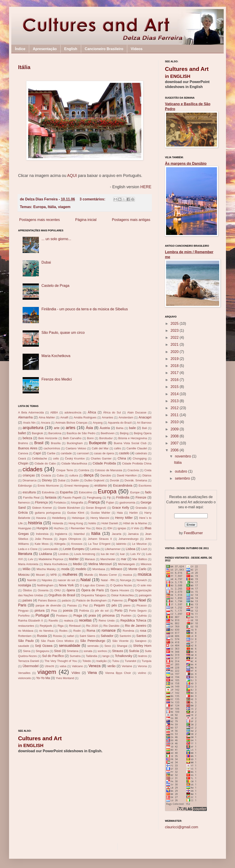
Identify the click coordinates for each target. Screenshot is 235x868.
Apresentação (45, 49)
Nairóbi (32, 580)
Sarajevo (141, 641)
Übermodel (31, 666)
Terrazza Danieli (28, 661)
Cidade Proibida (104, 463)
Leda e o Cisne (28, 549)
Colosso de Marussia (108, 470)
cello (56, 458)
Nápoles (47, 580)
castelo (124, 453)
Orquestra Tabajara (93, 595)
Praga (78, 615)
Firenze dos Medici (56, 379)
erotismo (101, 485)
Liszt (144, 549)
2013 (175, 401)
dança (89, 475)
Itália (24, 67)
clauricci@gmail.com (182, 827)
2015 (175, 387)
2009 (175, 429)
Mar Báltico (140, 559)
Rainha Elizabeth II (31, 621)
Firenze (141, 497)
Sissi (57, 651)
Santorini (125, 636)
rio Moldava (26, 631)
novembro (183, 456)
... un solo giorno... (56, 239)
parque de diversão (48, 605)
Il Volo (135, 528)
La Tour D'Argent (99, 544)
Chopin (23, 463)
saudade (24, 646)
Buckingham (75, 443)
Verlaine (127, 666)
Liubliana (45, 554)
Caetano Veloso (76, 448)
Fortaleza (60, 502)
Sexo (108, 646)
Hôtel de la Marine (135, 523)
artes (71, 428)
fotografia (77, 502)
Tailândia (92, 656)
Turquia (147, 661)
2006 (175, 450)
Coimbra (84, 470)
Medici (78, 564)
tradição (102, 661)
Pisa (54, 611)
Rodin (77, 631)
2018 (175, 366)
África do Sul (112, 412)
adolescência (73, 412)
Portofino (24, 616)
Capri (37, 453)
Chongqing (140, 458)
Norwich (142, 580)
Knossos (77, 544)
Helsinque (78, 518)
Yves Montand (65, 678)
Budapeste (98, 443)
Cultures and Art (40, 738)
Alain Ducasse (137, 412)
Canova (23, 453)
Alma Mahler (47, 417)
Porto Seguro (138, 611)
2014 (175, 394)
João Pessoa (43, 539)
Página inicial (86, 220)
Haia (120, 513)
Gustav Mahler (101, 513)
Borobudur (106, 438)
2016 (175, 380)
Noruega (126, 580)
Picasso (142, 605)
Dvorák (115, 480)
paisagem (145, 595)
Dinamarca (30, 480)
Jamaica (133, 534)
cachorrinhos (52, 448)
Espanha (66, 492)
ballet (22, 433)
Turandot (130, 661)
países (27, 600)
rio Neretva (46, 631)
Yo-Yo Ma (43, 678)
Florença (41, 502)
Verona (142, 666)
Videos (137, 49)
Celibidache (39, 458)
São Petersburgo (93, 641)
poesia (68, 610)
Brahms (23, 443)
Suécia (134, 651)
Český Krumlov (75, 458)
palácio (67, 600)
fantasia (51, 497)
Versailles (24, 673)
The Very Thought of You (61, 661)
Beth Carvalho (72, 438)
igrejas (122, 528)
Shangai (122, 646)
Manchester (108, 559)
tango (106, 656)
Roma (91, 631)
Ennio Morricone (48, 486)
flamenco (24, 502)
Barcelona (55, 433)
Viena (92, 673)
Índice (20, 49)
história (35, 523)
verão (111, 666)
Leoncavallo (50, 549)
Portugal (42, 615)
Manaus (90, 559)
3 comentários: (93, 199)
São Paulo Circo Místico (57, 641)
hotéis (92, 523)
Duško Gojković (94, 480)
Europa (39, 207)
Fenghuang (94, 498)
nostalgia (25, 585)
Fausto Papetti (72, 498)
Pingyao (23, 611)
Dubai (46, 262)
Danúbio (106, 475)
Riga (61, 626)
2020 (175, 352)
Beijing (124, 433)
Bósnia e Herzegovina (133, 438)
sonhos (102, 651)
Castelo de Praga (55, 286)
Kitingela (60, 544)
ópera (71, 590)
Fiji (109, 498)
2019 (175, 359)
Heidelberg (59, 518)
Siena (27, 651)
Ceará (22, 458)
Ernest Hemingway (77, 486)
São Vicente (120, 641)
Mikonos (146, 564)
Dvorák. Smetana (136, 480)
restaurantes (26, 626)
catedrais (141, 453)
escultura (29, 492)
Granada (141, 508)
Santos (141, 636)
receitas (85, 620)
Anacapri (145, 417)
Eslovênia (48, 492)
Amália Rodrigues (85, 417)
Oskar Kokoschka (122, 595)
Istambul (79, 534)
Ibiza (99, 528)
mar (124, 559)
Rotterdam (25, 636)
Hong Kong (76, 523)
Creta (148, 470)
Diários (147, 475)
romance (108, 630)
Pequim (99, 605)
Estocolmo (86, 492)
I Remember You (80, 528)
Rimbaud (75, 626)
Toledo (87, 661)
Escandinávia (123, 485)
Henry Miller (124, 518)
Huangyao (25, 528)
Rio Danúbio (111, 626)
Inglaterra (61, 534)
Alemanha (25, 417)
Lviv (31, 559)
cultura (74, 475)
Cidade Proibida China (137, 463)
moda (65, 569)
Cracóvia (133, 470)
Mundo (89, 575)
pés (114, 605)
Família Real (31, 498)
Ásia (89, 428)
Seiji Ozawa (44, 646)
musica (127, 575)
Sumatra (75, 656)
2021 (175, 345)
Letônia (95, 549)
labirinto (121, 544)
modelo (81, 569)
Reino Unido (107, 621)
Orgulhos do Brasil (62, 595)
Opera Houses (120, 590)
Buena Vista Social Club (130, 443)
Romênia (128, 631)
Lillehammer (113, 549)
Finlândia (123, 497)
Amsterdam (126, 417)
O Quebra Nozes (121, 585)
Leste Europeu (74, 549)
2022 (175, 338)
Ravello (53, 621)
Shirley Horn (142, 646)
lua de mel (108, 554)
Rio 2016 (92, 626)
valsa (63, 666)
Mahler (74, 559)
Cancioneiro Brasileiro (104, 49)
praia (92, 615)
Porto (118, 610)
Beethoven (108, 433)
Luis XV (135, 554)
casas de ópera (104, 453)
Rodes (63, 631)
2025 (175, 324)
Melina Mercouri (100, 564)
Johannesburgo (129, 539)
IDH (110, 528)
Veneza (95, 666)
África (92, 412)
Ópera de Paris (93, 590)
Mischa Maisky (46, 569)
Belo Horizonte (48, 438)
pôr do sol (102, 611)
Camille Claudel (137, 448)
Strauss (118, 651)
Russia (42, 636)
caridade (66, 453)
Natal (86, 580)
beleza (27, 438)
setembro (183, 478)
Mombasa (99, 569)
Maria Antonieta (28, 564)
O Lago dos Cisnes (92, 585)
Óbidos (27, 590)
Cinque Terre (65, 470)
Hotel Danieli (110, 523)
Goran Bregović (96, 508)
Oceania (43, 590)
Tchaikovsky (124, 656)
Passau (72, 605)
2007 (175, 443)
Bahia (120, 428)
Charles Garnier (101, 458)
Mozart (40, 575)
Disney (47, 480)
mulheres (70, 574)
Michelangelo (126, 564)
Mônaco (116, 569)
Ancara (46, 423)
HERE (146, 187)
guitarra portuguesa (48, 513)
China (122, 458)
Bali (145, 428)
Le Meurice (140, 544)
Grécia (23, 513)
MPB (54, 575)
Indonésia (42, 534)
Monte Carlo (137, 569)
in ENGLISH (31, 745)
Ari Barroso (144, 423)
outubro (182, 471)
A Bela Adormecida (31, 412)
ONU (57, 590)
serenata (93, 646)
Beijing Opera (143, 433)
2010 (175, 422)
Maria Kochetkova (56, 356)
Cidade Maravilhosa (74, 463)
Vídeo (76, 673)
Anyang (98, 423)
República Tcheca (133, 620)
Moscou (24, 575)
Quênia (142, 616)
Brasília (56, 443)
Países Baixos (47, 600)
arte (57, 428)
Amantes (107, 417)
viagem (64, 207)
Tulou (116, 661)
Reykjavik (46, 626)
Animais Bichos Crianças (71, 423)
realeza (68, 621)
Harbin (134, 513)
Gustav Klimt (76, 513)
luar (122, 554)
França (94, 502)
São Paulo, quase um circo (63, 333)
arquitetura (33, 428)
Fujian (110, 502)
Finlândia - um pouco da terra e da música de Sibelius (85, 309)
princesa (108, 615)
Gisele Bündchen (69, 508)
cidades (33, 469)
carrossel (83, 453)
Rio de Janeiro (136, 626)
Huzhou (59, 528)
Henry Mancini (100, 518)
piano (127, 605)
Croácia (46, 475)
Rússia (57, 636)
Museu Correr (108, 575)
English (71, 49)
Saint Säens (87, 636)
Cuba (60, 475)
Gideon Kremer (42, 508)
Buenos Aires (28, 448)
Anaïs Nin (29, 423)
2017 (175, 373)
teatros (143, 656)
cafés (118, 448)
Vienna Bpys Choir (118, 673)
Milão (26, 569)
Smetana (73, 651)
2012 (175, 408)
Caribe (51, 453)
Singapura (42, 651)
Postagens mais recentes (40, 220)
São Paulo (26, 641)
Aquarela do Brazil (120, 423)
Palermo (117, 600)
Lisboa (130, 549)
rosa (143, 631)
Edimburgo (25, 486)
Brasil (39, 443)
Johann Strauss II (100, 539)
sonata (88, 651)
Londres (63, 554)
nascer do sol (66, 580)
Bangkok (38, 433)
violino (142, 673)
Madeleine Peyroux (51, 559)
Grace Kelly (121, 508)
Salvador (107, 636)
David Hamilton (127, 475)
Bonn (90, 438)
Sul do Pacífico (53, 656)
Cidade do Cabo (45, 463)
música (145, 574)
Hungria (42, 528)
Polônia (84, 611)
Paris (22, 605)
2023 (175, 331)
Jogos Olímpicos (70, 539)
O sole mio (144, 585)
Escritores (145, 486)
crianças (29, 475)
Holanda (58, 523)
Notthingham (45, 585)
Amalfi (64, 417)
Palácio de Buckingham (92, 600)
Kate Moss (42, 544)
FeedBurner (193, 533)
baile (132, 428)
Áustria (105, 428)
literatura (25, 554)
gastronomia (127, 502)
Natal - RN (108, 580)
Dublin (75, 480)
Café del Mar (100, 448)
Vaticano (77, 666)
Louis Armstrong (85, 554)
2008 (175, 436)
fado (148, 492)
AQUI (72, 176)
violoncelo (25, 678)
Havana (41, 518)
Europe (135, 492)
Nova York (66, 585)
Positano (62, 616)
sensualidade (70, 646)
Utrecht (49, 666)
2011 (175, 415)
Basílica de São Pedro (81, 433)
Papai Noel (137, 600)
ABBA (54, 412)
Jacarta (117, 534)
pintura (40, 610)
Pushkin (126, 616)
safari (71, 636)
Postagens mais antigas (131, 220)
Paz (85, 605)
